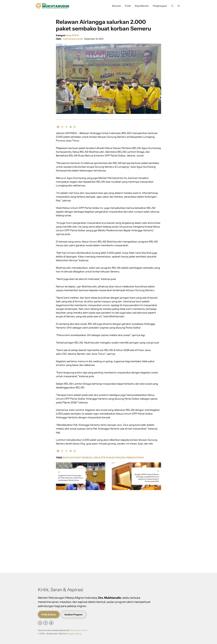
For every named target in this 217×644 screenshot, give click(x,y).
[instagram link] (40, 623)
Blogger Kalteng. (75, 634)
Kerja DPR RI (72, 35)
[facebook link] (46, 623)
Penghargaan (160, 6)
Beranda (116, 6)
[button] (172, 6)
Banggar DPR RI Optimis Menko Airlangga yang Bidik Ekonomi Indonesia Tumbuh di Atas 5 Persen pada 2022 (147, 478)
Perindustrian (135, 458)
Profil (128, 6)
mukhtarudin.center (73, 39)
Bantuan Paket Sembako (78, 458)
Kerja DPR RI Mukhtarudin (109, 458)
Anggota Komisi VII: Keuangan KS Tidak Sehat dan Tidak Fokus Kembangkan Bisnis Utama (71, 478)
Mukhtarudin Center (79, 630)
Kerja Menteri (142, 6)
